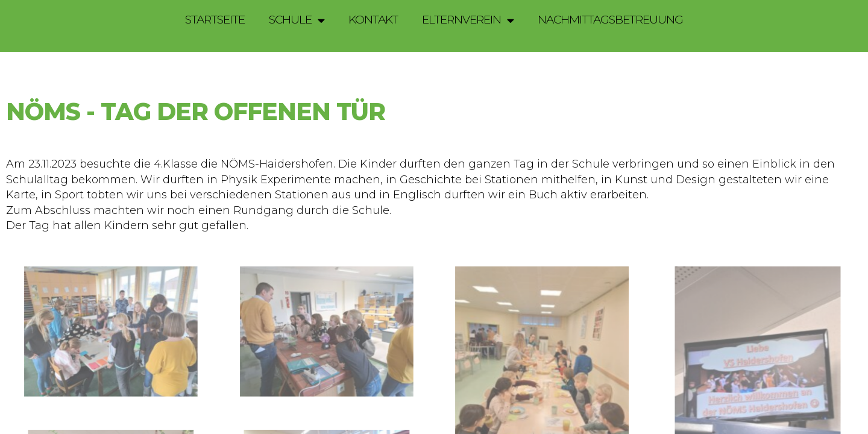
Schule (297, 20)
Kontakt (373, 20)
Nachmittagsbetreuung (610, 20)
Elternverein (468, 20)
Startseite (215, 20)
